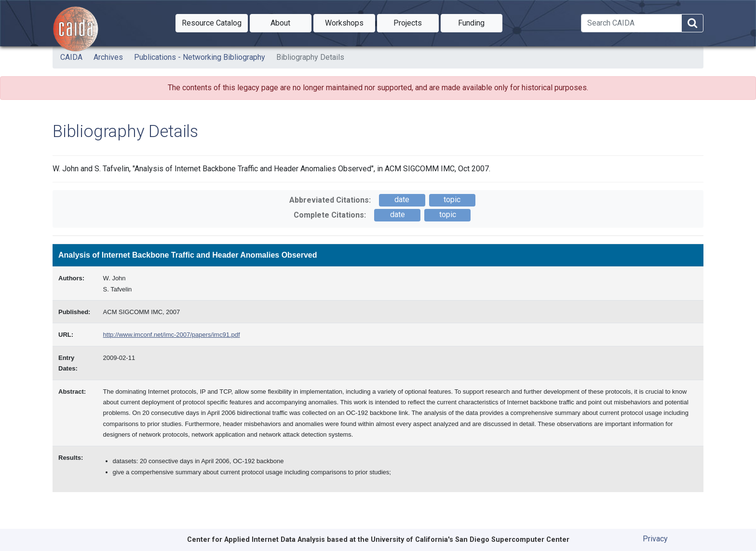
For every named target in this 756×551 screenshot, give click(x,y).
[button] (212, 23)
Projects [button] (416, 22)
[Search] (631, 23)
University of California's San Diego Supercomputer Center (470, 540)
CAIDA (71, 57)
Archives (108, 57)
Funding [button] (480, 22)
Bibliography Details (310, 57)
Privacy (655, 539)
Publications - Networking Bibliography (200, 57)
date (402, 200)
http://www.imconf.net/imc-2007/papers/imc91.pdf (172, 335)
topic (452, 200)
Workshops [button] (350, 22)
